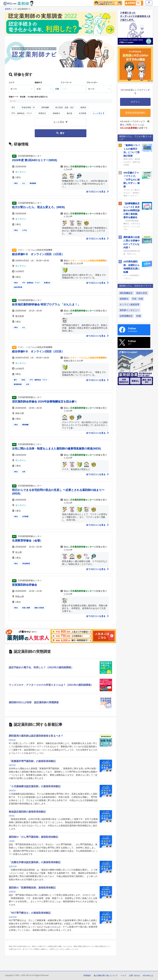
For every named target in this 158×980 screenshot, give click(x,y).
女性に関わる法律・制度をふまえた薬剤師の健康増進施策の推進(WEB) (56, 449)
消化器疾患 (26, 564)
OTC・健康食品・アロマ (22, 113)
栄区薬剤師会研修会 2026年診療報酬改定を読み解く (45, 402)
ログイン (149, 3)
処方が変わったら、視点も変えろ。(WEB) (38, 207)
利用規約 (87, 976)
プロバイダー (92, 83)
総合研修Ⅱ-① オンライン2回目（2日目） (38, 351)
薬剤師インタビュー (129, 310)
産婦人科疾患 (39, 608)
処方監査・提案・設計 (65, 107)
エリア (12, 83)
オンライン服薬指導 (129, 304)
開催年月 (38, 83)
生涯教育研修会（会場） (27, 541)
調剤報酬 (45, 107)
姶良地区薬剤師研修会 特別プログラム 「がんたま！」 (46, 304)
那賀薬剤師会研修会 (25, 585)
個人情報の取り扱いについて (106, 976)
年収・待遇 (137, 299)
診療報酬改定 (126, 316)
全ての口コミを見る (98, 192)
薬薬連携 (33, 183)
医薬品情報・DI (28, 107)
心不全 (25, 230)
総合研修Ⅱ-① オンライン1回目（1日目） (38, 254)
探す (60, 133)
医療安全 (42, 113)
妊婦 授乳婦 (18, 287)
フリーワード (66, 83)
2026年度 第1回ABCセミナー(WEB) (35, 160)
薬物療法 (56, 113)
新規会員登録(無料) (135, 113)
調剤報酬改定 (126, 293)
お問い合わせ (134, 976)
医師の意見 (142, 293)
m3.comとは (148, 976)
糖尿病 (83, 107)
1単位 (16, 183)
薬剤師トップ (10, 9)
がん (24, 183)
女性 (27, 384)
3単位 (16, 283)
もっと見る (99, 113)
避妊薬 (69, 113)
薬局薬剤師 (18, 384)
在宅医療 (83, 113)
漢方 (13, 107)
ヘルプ (123, 976)
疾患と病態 (26, 608)
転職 (139, 316)
